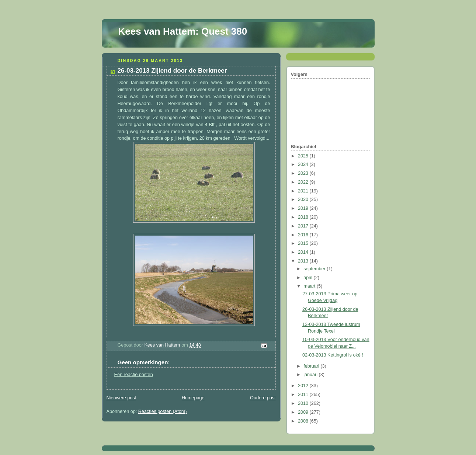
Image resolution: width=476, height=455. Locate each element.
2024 (304, 164)
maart (310, 286)
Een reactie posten (134, 375)
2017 (304, 226)
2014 (304, 252)
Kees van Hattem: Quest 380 (183, 31)
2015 (304, 243)
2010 (304, 403)
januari (311, 375)
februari (312, 366)
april (308, 278)
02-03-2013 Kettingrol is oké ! (333, 355)
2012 (304, 386)
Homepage (193, 398)
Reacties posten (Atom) (163, 411)
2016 (304, 235)
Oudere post (263, 398)
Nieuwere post (121, 398)
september (315, 269)
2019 (304, 208)
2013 (304, 261)
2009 (304, 412)
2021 (304, 191)
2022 (304, 182)
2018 (304, 217)
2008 (304, 421)
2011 (304, 395)
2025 (304, 156)
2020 (304, 199)
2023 (304, 173)
